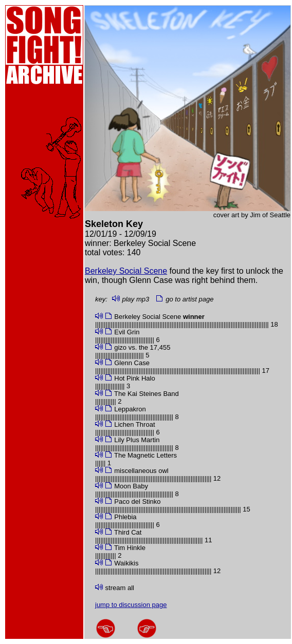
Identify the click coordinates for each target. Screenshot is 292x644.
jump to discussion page (131, 605)
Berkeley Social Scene (126, 271)
